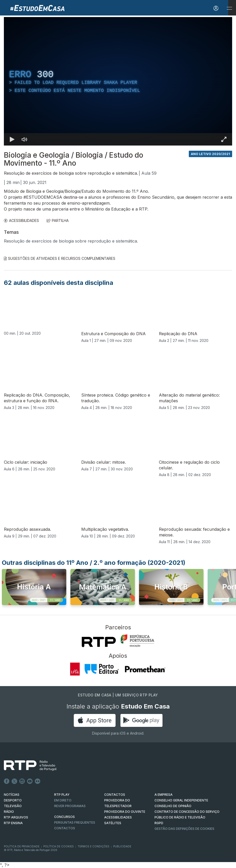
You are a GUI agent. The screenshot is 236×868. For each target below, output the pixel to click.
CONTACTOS (115, 795)
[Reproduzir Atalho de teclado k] (12, 139)
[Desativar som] (25, 139)
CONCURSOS (64, 817)
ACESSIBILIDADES (21, 220)
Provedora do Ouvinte (125, 812)
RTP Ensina (13, 823)
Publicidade (122, 846)
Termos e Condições (93, 846)
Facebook (7, 781)
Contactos (65, 828)
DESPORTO (13, 800)
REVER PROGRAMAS (70, 806)
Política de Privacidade (22, 846)
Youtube (30, 781)
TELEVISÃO (13, 806)
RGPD (159, 823)
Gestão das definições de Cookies (184, 829)
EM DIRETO (63, 800)
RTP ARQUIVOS (16, 817)
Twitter (14, 781)
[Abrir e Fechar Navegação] (229, 8)
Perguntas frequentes (75, 822)
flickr (38, 781)
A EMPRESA (164, 795)
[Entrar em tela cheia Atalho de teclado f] (224, 139)
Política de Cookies (59, 846)
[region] (118, 81)
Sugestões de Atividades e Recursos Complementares (60, 258)
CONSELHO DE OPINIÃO (173, 806)
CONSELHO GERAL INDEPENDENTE (181, 800)
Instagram (22, 781)
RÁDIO (9, 812)
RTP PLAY (62, 795)
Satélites (113, 823)
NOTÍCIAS (12, 795)
